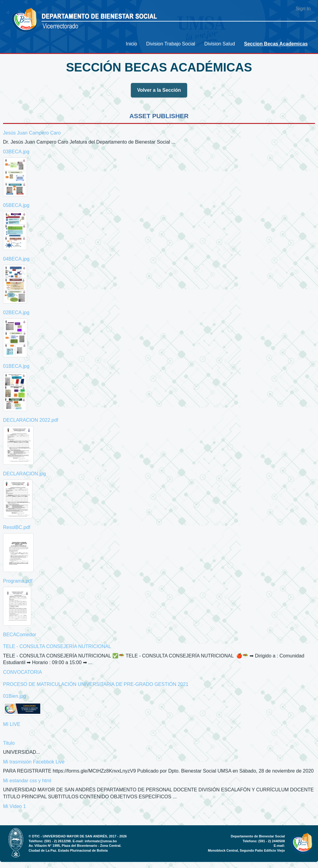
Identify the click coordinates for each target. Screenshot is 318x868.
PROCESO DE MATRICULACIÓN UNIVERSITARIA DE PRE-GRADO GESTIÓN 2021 (96, 684)
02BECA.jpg (16, 313)
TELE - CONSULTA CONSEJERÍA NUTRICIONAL (57, 646)
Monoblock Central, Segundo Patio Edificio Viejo (246, 850)
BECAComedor (20, 635)
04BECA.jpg (16, 259)
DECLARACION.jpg (24, 474)
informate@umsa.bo (101, 841)
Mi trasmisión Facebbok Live (34, 762)
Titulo (9, 743)
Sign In (303, 9)
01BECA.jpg (16, 366)
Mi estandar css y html (27, 781)
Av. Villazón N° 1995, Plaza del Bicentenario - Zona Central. (75, 846)
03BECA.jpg (16, 152)
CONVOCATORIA (22, 672)
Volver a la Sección (159, 93)
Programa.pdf (18, 581)
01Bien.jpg (15, 696)
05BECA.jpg (16, 205)
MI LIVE (12, 724)
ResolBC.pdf (17, 527)
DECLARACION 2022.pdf (31, 420)
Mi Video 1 (14, 806)
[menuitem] (131, 44)
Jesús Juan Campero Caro (32, 133)
